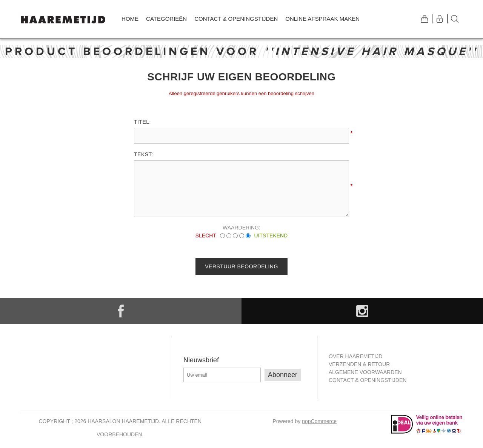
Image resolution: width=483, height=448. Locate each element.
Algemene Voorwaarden (365, 372)
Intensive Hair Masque (371, 51)
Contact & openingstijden (236, 19)
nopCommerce (319, 421)
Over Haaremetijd (355, 356)
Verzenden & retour (359, 364)
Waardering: (241, 228)
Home (130, 19)
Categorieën (166, 19)
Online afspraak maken (322, 19)
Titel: (142, 122)
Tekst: (143, 154)
